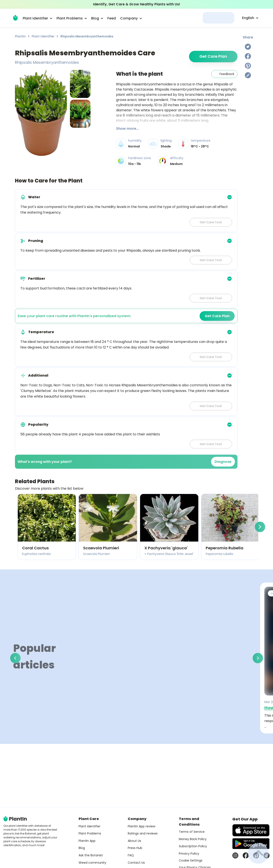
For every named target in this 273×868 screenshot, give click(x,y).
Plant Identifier (43, 36)
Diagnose (223, 462)
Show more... (127, 129)
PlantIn (20, 36)
